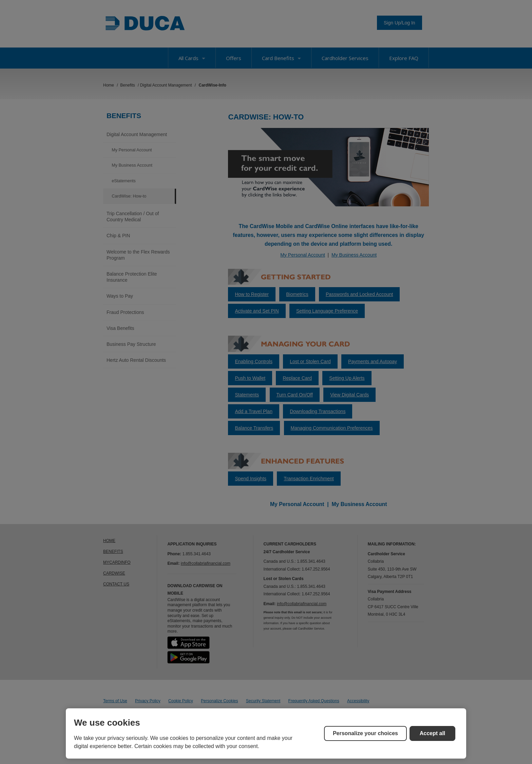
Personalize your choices (365, 733)
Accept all (433, 733)
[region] (266, 733)
